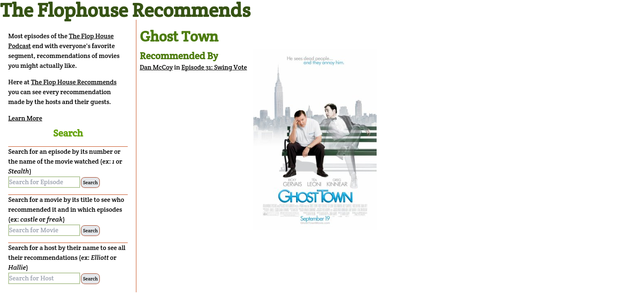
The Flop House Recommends (74, 82)
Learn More (25, 118)
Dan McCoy (156, 67)
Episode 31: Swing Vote (214, 67)
